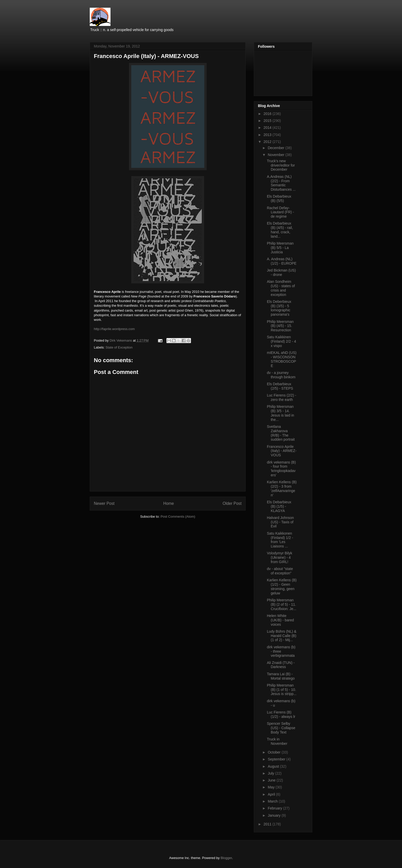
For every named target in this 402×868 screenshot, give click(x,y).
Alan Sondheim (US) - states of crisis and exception (281, 288)
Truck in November (277, 741)
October (275, 752)
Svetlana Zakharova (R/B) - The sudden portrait (281, 433)
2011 (268, 824)
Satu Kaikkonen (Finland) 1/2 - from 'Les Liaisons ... (280, 540)
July (271, 773)
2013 (268, 135)
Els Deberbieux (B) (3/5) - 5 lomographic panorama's (279, 308)
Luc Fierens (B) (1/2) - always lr (281, 714)
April (272, 794)
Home (169, 503)
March (273, 801)
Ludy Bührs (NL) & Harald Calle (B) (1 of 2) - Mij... (282, 636)
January (275, 815)
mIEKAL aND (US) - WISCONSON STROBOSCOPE (282, 359)
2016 (268, 114)
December (276, 148)
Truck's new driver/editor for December (281, 165)
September (277, 759)
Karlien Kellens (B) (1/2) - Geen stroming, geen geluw (282, 586)
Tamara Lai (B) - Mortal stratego (281, 676)
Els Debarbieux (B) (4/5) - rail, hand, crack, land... (280, 230)
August (274, 766)
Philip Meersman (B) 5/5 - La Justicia (280, 248)
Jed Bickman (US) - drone (281, 272)
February (275, 808)
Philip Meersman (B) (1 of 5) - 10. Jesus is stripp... (282, 690)
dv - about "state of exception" (280, 571)
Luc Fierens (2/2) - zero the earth (282, 397)
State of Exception (119, 347)
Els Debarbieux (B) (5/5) (279, 199)
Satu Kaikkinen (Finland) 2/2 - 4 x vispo (282, 341)
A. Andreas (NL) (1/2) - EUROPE (282, 261)
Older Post (232, 503)
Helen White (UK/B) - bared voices (280, 620)
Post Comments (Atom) (178, 517)
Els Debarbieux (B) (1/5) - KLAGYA (279, 506)
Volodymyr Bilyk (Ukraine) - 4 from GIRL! (280, 557)
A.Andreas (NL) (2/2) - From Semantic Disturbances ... (281, 183)
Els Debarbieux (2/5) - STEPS (280, 386)
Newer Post (104, 503)
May (272, 787)
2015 (268, 121)
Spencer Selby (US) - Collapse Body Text (281, 728)
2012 (268, 142)
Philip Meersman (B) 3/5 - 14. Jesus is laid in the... (280, 413)
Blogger (226, 858)
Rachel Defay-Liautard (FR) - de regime (280, 212)
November (276, 155)
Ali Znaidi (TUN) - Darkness (281, 665)
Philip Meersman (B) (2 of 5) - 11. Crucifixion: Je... (282, 604)
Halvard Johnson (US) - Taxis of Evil (280, 522)
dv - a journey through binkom (281, 375)
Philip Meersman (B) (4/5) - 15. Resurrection (280, 326)
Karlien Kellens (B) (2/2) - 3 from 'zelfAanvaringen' (282, 488)
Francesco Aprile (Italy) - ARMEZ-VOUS (282, 451)
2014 (268, 128)
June (272, 780)
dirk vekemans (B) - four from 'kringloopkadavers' (281, 469)
